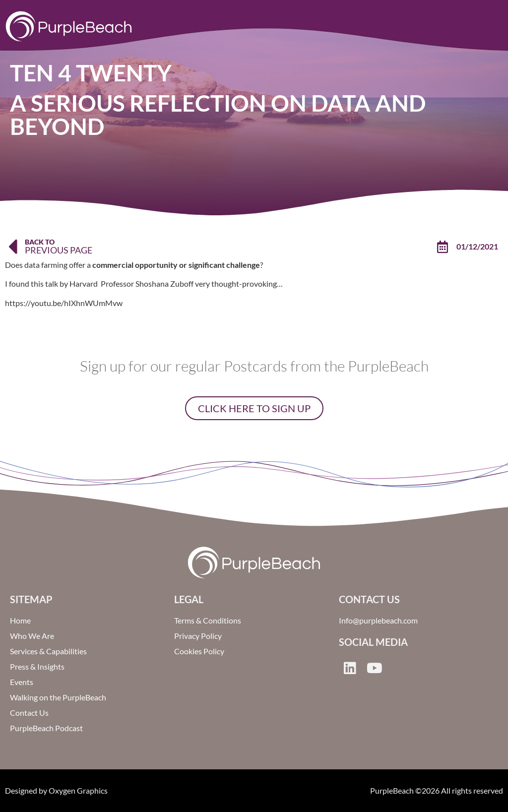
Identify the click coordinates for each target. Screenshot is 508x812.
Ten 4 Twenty (91, 73)
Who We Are (32, 636)
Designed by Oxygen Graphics (56, 790)
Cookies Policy (199, 651)
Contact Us (29, 713)
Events (22, 682)
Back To (40, 242)
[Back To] (12, 247)
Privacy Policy (198, 636)
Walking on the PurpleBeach (58, 697)
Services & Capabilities (48, 651)
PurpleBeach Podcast (46, 728)
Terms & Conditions (208, 620)
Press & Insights (37, 666)
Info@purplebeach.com (378, 620)
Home (20, 620)
